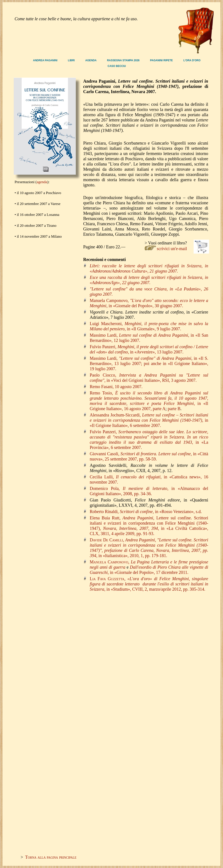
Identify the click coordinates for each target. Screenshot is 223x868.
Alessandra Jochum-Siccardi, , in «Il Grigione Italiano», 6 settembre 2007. (149, 420)
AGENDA (91, 60)
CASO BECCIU (117, 66)
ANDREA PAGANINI (46, 60)
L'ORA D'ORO (192, 60)
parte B (174, 409)
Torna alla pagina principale (51, 857)
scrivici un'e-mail (172, 249)
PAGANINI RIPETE (162, 60)
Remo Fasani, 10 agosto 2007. (116, 387)
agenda (42, 182)
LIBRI (72, 60)
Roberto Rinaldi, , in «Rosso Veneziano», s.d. (146, 512)
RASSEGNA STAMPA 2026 (124, 60)
